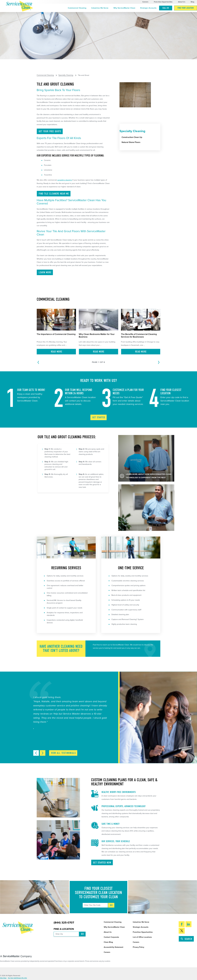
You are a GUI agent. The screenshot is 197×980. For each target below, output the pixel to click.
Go (111, 905)
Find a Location (64, 929)
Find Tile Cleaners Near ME (54, 194)
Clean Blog (108, 942)
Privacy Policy (138, 947)
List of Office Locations (142, 937)
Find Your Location (186, 8)
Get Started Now (102, 863)
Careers (145, 2)
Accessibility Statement (114, 947)
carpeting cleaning (65, 180)
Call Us (166, 8)
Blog (192, 2)
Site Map (3, 978)
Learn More (45, 272)
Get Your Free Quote (50, 131)
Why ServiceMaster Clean (124, 8)
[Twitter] (182, 931)
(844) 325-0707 (64, 923)
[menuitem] (77, 8)
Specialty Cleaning (66, 75)
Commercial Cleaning (77, 8)
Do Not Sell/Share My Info (17, 978)
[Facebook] (182, 924)
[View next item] (43, 753)
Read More (57, 352)
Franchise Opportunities (163, 2)
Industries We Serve (100, 8)
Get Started (99, 417)
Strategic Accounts (148, 8)
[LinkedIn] (188, 924)
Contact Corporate (111, 937)
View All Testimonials (64, 753)
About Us (182, 2)
